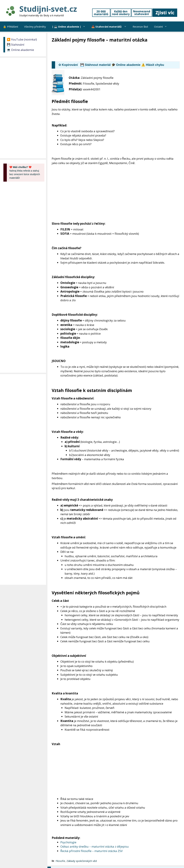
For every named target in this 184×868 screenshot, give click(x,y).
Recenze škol (140, 27)
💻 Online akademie (20, 50)
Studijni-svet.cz (48, 9)
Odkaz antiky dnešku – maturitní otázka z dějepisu (95, 846)
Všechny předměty (35, 27)
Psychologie (68, 842)
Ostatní (162, 27)
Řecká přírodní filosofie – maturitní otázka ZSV (91, 851)
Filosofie (60, 861)
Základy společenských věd (82, 861)
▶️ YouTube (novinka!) (22, 39)
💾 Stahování (16, 45)
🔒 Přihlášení (11, 27)
